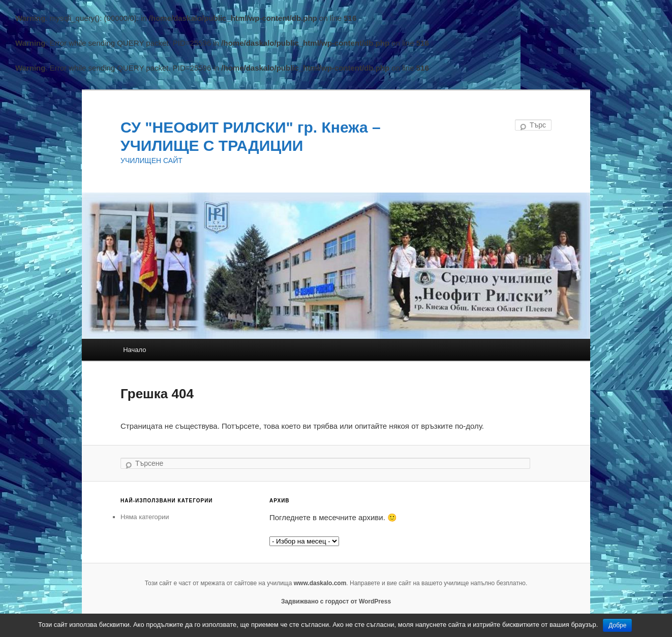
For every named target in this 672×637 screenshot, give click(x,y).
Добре (617, 625)
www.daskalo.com (320, 583)
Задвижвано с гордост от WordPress (336, 601)
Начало (134, 350)
